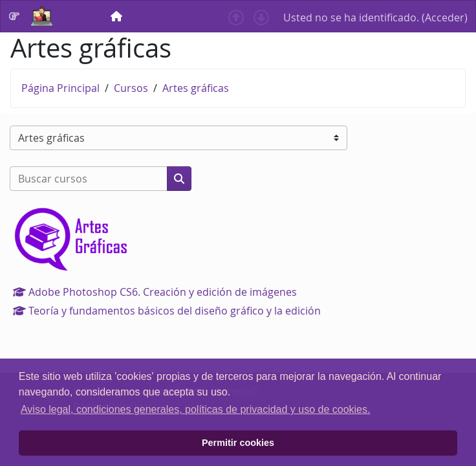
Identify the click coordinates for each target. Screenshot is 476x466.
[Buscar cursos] (89, 179)
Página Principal (60, 88)
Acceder (445, 17)
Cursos (131, 88)
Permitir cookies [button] (238, 443)
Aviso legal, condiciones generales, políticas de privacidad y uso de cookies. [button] (195, 409)
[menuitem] (118, 16)
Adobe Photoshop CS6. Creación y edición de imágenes (155, 292)
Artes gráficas (196, 88)
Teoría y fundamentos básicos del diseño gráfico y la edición (167, 311)
